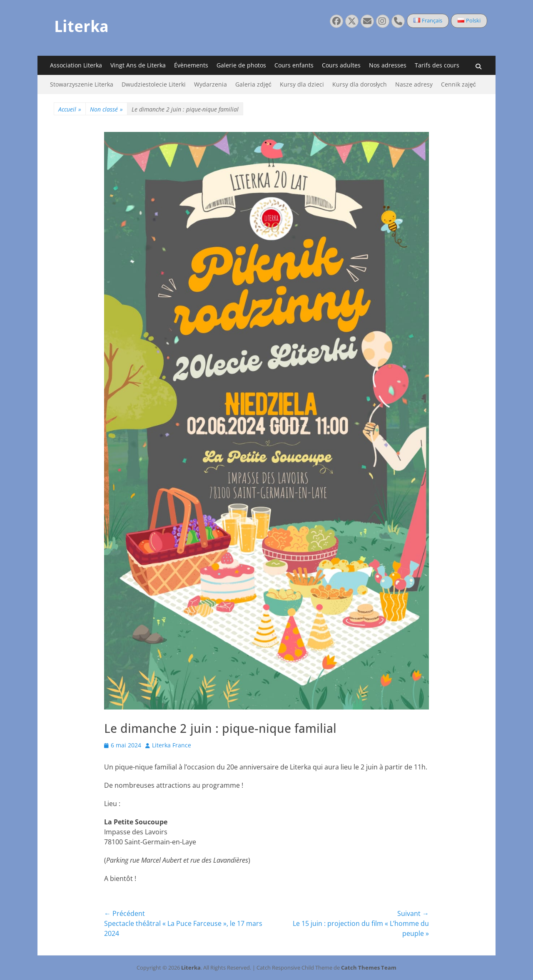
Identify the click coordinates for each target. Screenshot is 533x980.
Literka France (172, 745)
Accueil (70, 109)
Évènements (191, 65)
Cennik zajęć (458, 84)
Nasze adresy (414, 84)
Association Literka (76, 65)
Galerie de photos (241, 65)
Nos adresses (388, 65)
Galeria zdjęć (253, 84)
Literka (81, 27)
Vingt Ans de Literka (138, 65)
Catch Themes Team (369, 968)
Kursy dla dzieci (302, 84)
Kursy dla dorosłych (360, 84)
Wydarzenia (210, 84)
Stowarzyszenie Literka (82, 84)
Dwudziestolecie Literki (154, 84)
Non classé (106, 109)
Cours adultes (341, 65)
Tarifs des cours (437, 65)
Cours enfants (294, 65)
